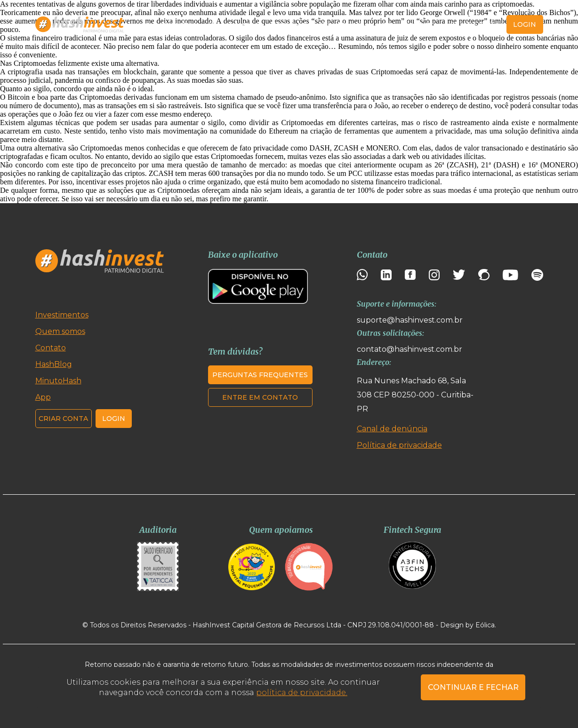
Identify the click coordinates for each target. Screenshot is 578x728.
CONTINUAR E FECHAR (473, 687)
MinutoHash (342, 25)
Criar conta (475, 24)
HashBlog (289, 25)
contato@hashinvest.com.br (409, 349)
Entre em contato (260, 397)
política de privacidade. (302, 692)
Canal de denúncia (392, 429)
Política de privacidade (399, 445)
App (385, 25)
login (525, 24)
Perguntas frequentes (260, 375)
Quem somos (233, 25)
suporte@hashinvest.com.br (410, 320)
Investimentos (169, 25)
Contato (420, 25)
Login (114, 419)
